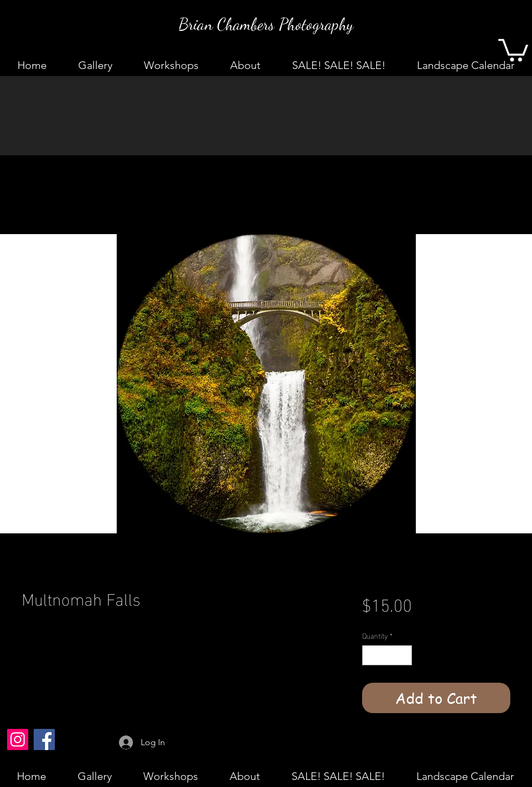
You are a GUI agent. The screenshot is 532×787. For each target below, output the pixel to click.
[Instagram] (18, 739)
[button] (513, 49)
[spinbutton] (387, 655)
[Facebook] (44, 739)
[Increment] (404, 655)
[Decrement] (370, 655)
